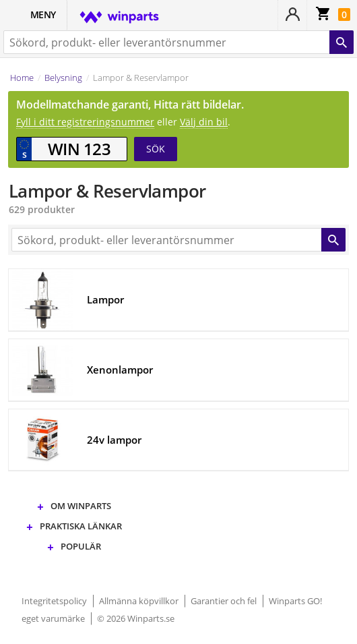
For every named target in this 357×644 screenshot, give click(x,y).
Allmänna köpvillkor (140, 601)
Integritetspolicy (55, 601)
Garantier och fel (225, 601)
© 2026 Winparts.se (136, 618)
